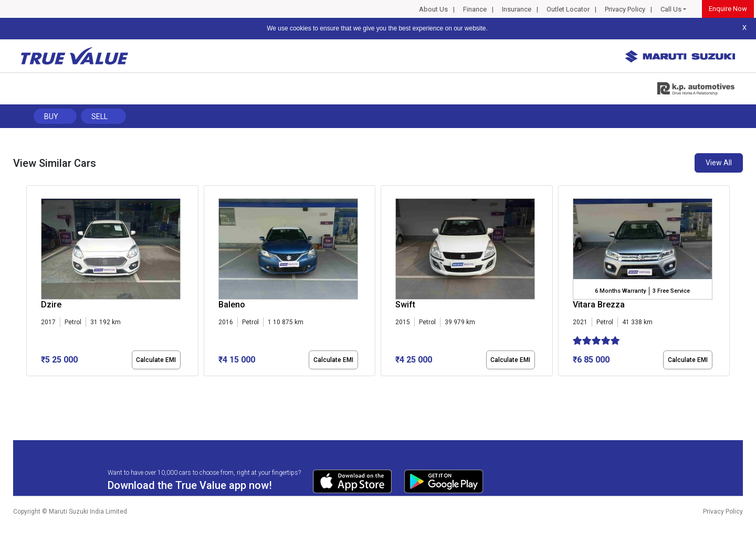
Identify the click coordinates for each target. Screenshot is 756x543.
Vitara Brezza (599, 305)
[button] (29, 385)
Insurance (517, 9)
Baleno (232, 305)
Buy (51, 116)
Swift (405, 305)
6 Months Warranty (620, 291)
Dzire (51, 305)
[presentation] (32, 283)
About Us (433, 9)
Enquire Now (728, 9)
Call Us (671, 9)
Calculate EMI (156, 360)
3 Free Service (671, 291)
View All (719, 163)
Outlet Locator (568, 9)
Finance (475, 9)
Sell (99, 116)
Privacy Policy (625, 9)
